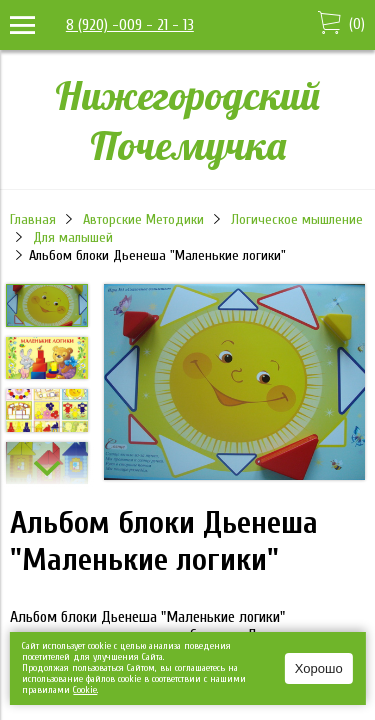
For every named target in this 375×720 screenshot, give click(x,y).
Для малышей (73, 237)
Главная (33, 219)
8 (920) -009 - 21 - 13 (130, 25)
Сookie (85, 690)
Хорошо (319, 668)
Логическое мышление (297, 219)
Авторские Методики (143, 219)
